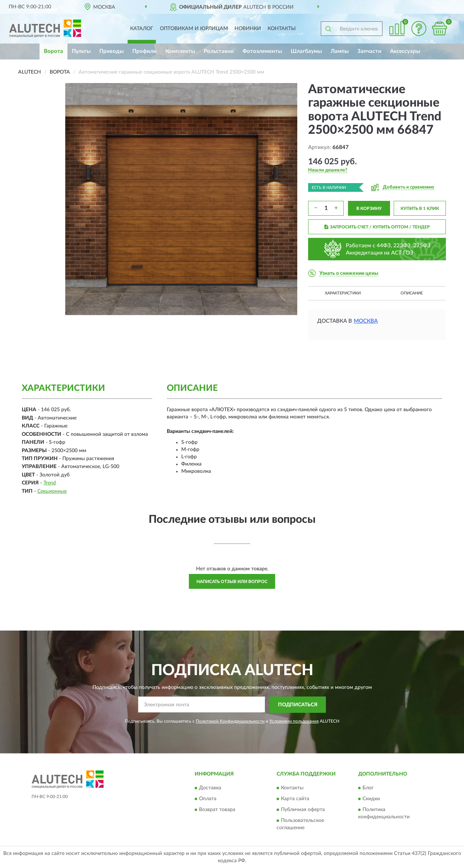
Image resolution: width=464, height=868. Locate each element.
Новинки (248, 29)
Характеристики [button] (343, 293)
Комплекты (180, 51)
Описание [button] (412, 293)
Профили (144, 51)
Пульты (81, 51)
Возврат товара (217, 810)
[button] (419, 28)
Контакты (282, 29)
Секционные (52, 491)
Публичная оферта (303, 810)
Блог (368, 788)
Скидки (371, 799)
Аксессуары (405, 51)
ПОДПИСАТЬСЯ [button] (298, 705)
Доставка (210, 788)
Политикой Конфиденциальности (230, 721)
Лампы (340, 51)
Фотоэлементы (262, 51)
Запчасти (369, 51)
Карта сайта (295, 799)
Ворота (53, 51)
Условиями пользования (294, 721)
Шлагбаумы (306, 51)
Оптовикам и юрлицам (194, 29)
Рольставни (219, 51)
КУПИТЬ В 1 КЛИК (420, 208)
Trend (50, 483)
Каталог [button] (142, 29)
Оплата (208, 799)
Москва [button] (366, 321)
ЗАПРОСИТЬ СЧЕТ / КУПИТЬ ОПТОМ (377, 227)
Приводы (111, 51)
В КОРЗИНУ (369, 208)
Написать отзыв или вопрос (232, 582)
